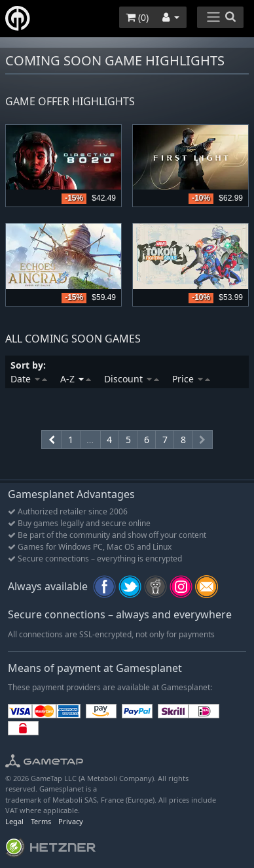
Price (191, 379)
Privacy (71, 821)
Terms (41, 821)
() (137, 17)
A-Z (76, 379)
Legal (14, 821)
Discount (132, 379)
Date (29, 379)
